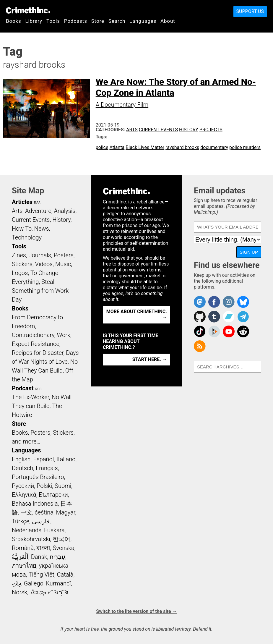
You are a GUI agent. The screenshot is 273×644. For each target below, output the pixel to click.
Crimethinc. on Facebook (214, 302)
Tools (53, 21)
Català (65, 575)
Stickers (22, 264)
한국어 (61, 539)
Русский (23, 486)
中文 (26, 512)
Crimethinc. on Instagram (229, 302)
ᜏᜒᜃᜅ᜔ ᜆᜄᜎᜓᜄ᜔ (49, 592)
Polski (44, 486)
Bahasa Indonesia (35, 504)
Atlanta (117, 147)
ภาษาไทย (24, 566)
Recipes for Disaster (38, 353)
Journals (40, 255)
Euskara (54, 530)
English (21, 459)
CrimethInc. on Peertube (214, 331)
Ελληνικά (24, 495)
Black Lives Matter (145, 147)
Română (23, 548)
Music (63, 264)
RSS (37, 203)
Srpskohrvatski (31, 539)
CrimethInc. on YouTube (229, 331)
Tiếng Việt (41, 575)
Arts (132, 130)
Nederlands (27, 530)
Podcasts (76, 21)
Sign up (249, 252)
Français (47, 468)
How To (22, 229)
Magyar (66, 512)
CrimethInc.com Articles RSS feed (200, 346)
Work (64, 335)
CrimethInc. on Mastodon (200, 302)
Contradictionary (33, 335)
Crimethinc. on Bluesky (243, 302)
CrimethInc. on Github (200, 317)
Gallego (34, 583)
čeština (44, 512)
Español (43, 459)
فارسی (41, 521)
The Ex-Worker (30, 397)
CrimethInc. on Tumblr (214, 317)
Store (98, 21)
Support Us (250, 11)
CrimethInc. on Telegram (243, 317)
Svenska (64, 548)
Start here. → (150, 359)
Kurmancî (58, 583)
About (168, 21)
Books (14, 21)
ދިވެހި (17, 583)
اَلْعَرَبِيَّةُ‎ (20, 557)
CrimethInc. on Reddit (243, 331)
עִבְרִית (57, 557)
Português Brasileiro (38, 477)
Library (34, 21)
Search (117, 21)
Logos (20, 273)
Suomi (63, 486)
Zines (19, 255)
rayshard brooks (182, 147)
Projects (211, 130)
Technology (27, 237)
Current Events (158, 130)
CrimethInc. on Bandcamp (229, 317)
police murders (245, 147)
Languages (143, 21)
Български (53, 495)
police (102, 147)
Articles (22, 202)
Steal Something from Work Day (40, 291)
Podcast (23, 388)
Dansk (39, 557)
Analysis (65, 211)
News (42, 229)
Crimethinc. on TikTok (200, 331)
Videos (44, 264)
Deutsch (22, 468)
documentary (214, 147)
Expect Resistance (36, 344)
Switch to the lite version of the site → (136, 611)
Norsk (19, 592)
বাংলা (43, 548)
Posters (64, 255)
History (189, 130)
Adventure (38, 211)
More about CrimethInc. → (137, 314)
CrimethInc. (28, 10)
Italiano (66, 459)
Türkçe (21, 521)
